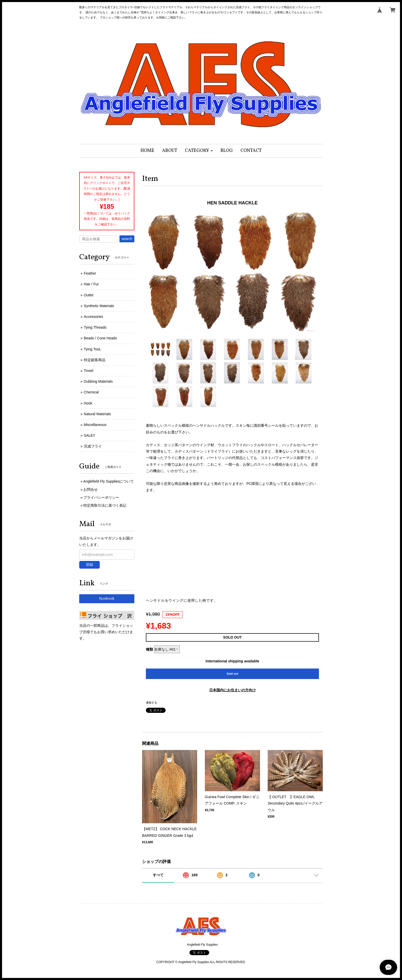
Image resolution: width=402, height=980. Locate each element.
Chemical (91, 392)
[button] (199, 151)
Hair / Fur (91, 284)
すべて (158, 875)
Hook (88, 403)
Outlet (89, 295)
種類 (149, 649)
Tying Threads (95, 327)
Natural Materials (97, 414)
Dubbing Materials (98, 381)
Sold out (232, 674)
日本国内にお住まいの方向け (233, 690)
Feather (90, 273)
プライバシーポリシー (101, 497)
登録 (89, 565)
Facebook (107, 599)
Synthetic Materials (99, 306)
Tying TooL (92, 349)
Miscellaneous (95, 425)
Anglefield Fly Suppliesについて (109, 481)
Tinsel (89, 371)
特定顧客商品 (95, 360)
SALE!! (89, 435)
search (127, 239)
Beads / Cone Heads (100, 338)
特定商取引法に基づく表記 (105, 505)
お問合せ (91, 489)
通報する (152, 703)
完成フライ (93, 446)
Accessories (93, 317)
